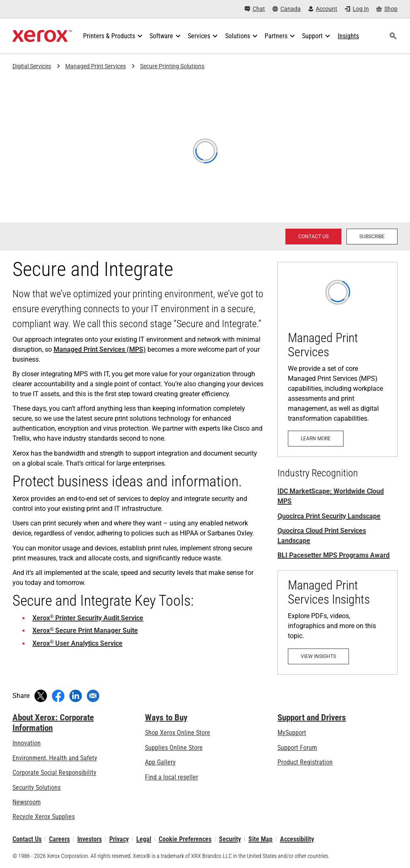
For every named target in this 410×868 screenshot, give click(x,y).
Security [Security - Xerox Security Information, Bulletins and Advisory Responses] (230, 839)
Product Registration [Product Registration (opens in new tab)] (305, 762)
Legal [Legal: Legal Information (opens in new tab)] (144, 839)
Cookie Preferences (185, 839)
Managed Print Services (96, 66)
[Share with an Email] (93, 696)
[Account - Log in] (323, 9)
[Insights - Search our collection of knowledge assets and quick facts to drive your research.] (348, 36)
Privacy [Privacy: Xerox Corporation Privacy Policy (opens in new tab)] (119, 839)
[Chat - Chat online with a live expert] (255, 9)
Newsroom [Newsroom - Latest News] (27, 802)
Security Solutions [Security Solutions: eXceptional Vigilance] (37, 788)
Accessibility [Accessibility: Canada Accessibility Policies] (297, 839)
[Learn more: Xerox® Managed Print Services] (338, 359)
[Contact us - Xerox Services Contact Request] (313, 237)
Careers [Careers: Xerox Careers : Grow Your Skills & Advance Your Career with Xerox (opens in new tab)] (59, 839)
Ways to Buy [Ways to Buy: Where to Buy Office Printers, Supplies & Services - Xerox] (166, 718)
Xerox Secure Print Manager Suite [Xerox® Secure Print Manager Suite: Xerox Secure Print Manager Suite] (85, 630)
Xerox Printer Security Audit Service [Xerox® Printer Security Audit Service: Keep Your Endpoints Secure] (88, 618)
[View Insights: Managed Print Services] (338, 623)
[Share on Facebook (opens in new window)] (58, 696)
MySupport (292, 733)
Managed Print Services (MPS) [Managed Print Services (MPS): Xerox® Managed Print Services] (100, 349)
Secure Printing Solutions (172, 66)
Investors (90, 839)
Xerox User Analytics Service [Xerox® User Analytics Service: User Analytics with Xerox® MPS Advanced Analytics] (77, 643)
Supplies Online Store (174, 748)
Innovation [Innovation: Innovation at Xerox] (27, 743)
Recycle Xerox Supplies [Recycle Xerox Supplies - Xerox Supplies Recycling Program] (44, 817)
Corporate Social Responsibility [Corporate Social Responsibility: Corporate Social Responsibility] (54, 773)
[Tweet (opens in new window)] (41, 696)
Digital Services (32, 66)
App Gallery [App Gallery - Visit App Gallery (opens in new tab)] (160, 762)
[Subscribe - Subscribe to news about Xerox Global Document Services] (372, 237)
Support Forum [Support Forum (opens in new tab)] (297, 748)
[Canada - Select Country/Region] (287, 9)
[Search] (393, 36)
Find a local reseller (172, 777)
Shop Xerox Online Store (178, 733)
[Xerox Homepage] (42, 36)
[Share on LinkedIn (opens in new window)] (76, 696)
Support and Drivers (312, 718)
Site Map (260, 839)
